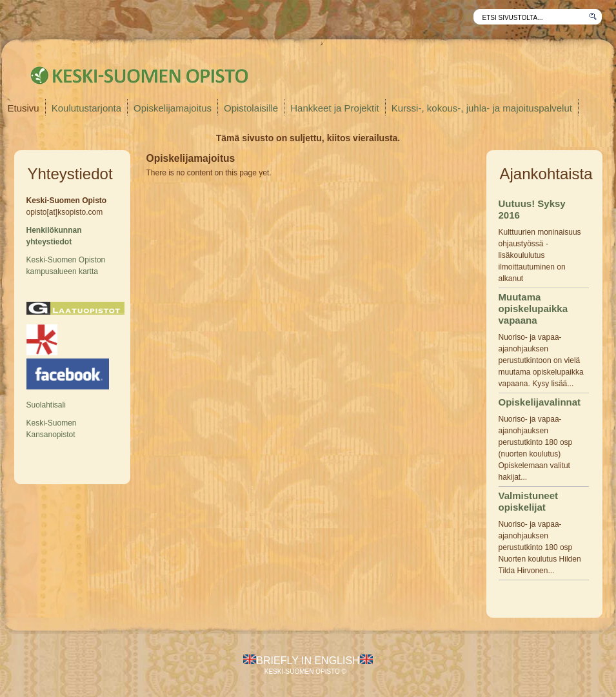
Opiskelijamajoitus (173, 108)
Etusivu (24, 108)
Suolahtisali (46, 405)
